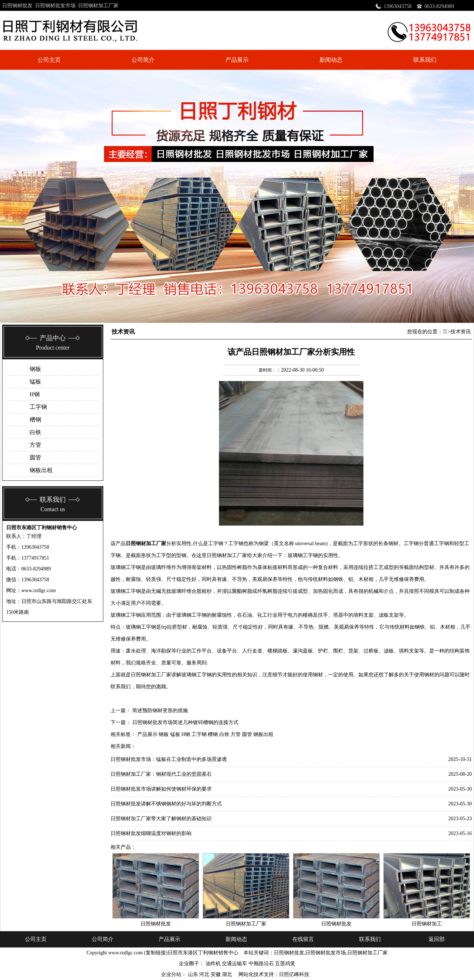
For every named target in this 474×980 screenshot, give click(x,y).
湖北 (228, 974)
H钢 (35, 394)
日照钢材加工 (427, 924)
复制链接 (156, 953)
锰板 (35, 382)
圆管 (35, 457)
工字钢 (38, 407)
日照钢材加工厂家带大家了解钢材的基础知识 (161, 819)
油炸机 (213, 964)
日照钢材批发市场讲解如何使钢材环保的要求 (161, 789)
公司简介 (143, 60)
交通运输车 (234, 964)
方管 (35, 445)
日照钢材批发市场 (55, 6)
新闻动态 (331, 60)
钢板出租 (41, 470)
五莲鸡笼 (285, 964)
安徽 (216, 974)
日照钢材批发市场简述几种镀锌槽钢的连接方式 (185, 722)
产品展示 (237, 60)
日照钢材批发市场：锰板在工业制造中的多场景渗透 (169, 759)
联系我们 (425, 60)
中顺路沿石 (261, 964)
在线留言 (303, 939)
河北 (205, 974)
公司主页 (49, 60)
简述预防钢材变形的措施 (160, 711)
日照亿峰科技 (294, 974)
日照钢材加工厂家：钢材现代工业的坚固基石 (161, 774)
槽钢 (35, 420)
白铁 (35, 432)
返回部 (437, 939)
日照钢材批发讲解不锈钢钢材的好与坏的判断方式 (166, 804)
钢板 (35, 369)
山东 (194, 974)
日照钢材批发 (17, 6)
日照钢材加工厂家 (98, 6)
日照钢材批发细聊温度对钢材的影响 (151, 833)
